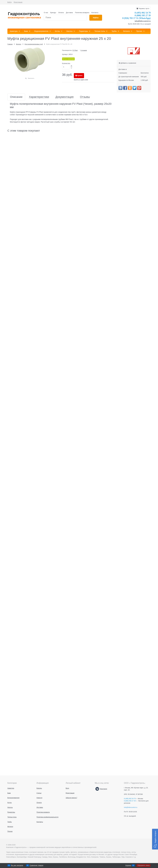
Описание (16, 97)
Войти (10, 2)
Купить (80, 76)
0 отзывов (84, 50)
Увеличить (31, 78)
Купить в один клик (81, 80)
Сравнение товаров (37, 865)
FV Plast (75, 50)
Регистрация (18, 2)
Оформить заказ (144, 865)
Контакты (95, 13)
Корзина (128, 865)
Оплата (61, 13)
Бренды (53, 13)
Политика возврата (82, 13)
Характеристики (39, 97)
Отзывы (85, 97)
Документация (64, 97)
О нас (46, 13)
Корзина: (144, 9)
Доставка (69, 13)
